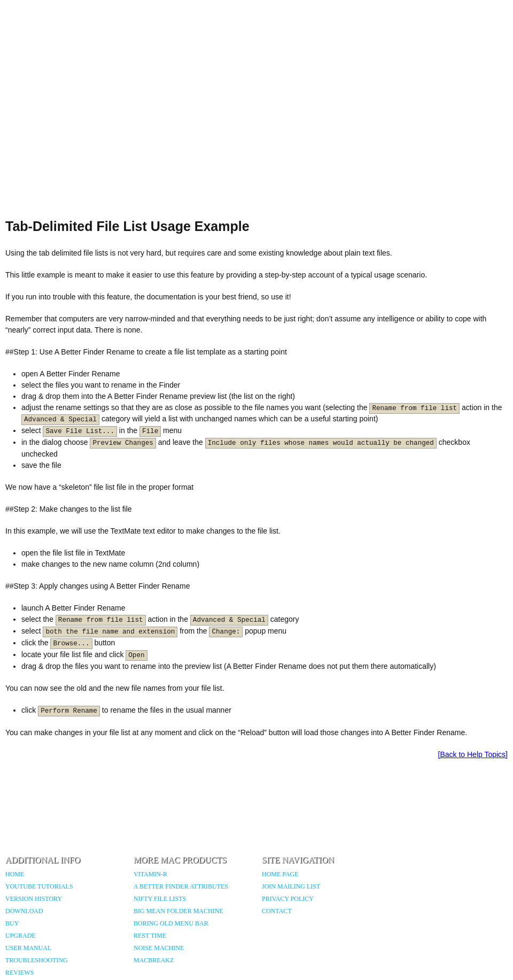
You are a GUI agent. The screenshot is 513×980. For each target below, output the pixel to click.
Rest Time (150, 936)
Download (24, 911)
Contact (277, 911)
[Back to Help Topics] (473, 754)
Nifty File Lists (160, 899)
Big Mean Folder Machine (178, 911)
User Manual (28, 948)
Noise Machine (159, 948)
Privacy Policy (288, 899)
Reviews (20, 973)
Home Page (280, 874)
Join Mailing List (291, 886)
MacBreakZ (154, 960)
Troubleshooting (37, 960)
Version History (34, 899)
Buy (12, 923)
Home (15, 874)
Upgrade (21, 936)
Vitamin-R (150, 874)
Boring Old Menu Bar (171, 923)
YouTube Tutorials (39, 886)
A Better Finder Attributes (181, 886)
